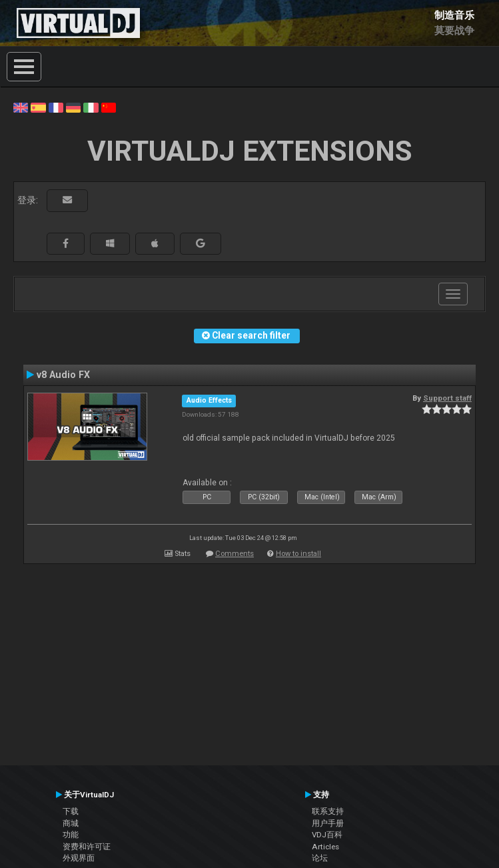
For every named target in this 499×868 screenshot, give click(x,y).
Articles (325, 847)
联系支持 (328, 811)
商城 (71, 823)
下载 (71, 811)
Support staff (447, 398)
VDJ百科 (327, 835)
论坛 (320, 858)
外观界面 (79, 858)
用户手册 (328, 823)
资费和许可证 (87, 847)
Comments (235, 554)
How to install (298, 554)
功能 (71, 835)
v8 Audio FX (63, 375)
